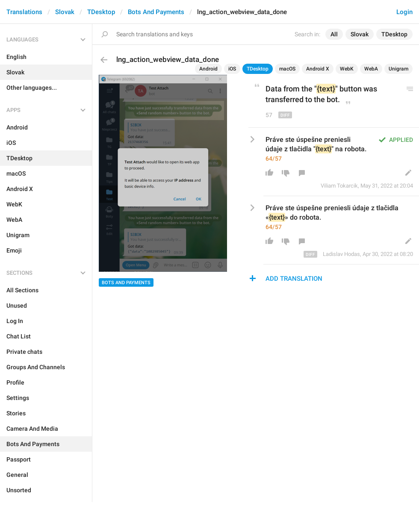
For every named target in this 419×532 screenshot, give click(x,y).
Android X (318, 69)
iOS (232, 69)
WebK (347, 69)
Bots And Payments (156, 12)
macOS (287, 69)
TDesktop (101, 12)
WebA (371, 69)
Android (208, 69)
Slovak (65, 12)
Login (404, 12)
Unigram (398, 69)
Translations (24, 12)
